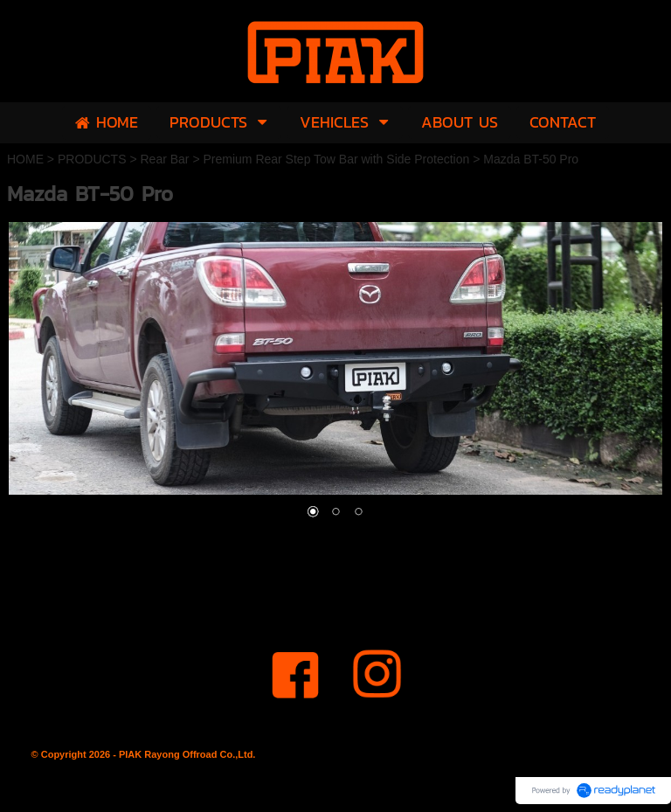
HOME (25, 159)
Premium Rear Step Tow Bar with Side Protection (336, 159)
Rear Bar (164, 159)
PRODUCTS (92, 159)
